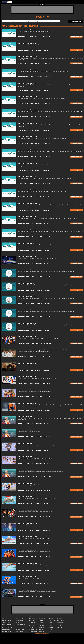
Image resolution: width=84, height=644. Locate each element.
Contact (61, 2)
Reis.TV (50, 629)
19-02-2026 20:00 (23, 90)
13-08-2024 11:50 (23, 357)
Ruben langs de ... (20, 621)
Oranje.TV (50, 626)
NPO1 (32, 37)
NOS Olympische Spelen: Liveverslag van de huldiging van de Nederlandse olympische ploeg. (46, 350)
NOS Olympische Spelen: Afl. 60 (27, 123)
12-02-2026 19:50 (23, 184)
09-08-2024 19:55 (24, 410)
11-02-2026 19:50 (23, 197)
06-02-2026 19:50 (23, 264)
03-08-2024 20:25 (24, 490)
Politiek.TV (51, 628)
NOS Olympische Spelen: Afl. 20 (27, 97)
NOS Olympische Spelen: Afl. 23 (27, 203)
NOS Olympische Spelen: (25, 417)
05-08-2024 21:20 (23, 464)
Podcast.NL (50, 2)
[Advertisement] (42, 10)
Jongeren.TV (42, 619)
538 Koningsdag (7, 621)
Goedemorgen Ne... (7, 630)
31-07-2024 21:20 (23, 530)
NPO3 (32, 344)
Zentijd (17, 623)
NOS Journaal (6, 619)
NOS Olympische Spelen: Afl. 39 (27, 163)
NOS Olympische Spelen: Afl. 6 (27, 177)
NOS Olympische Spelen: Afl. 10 (27, 577)
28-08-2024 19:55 (24, 344)
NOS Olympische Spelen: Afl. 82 (27, 83)
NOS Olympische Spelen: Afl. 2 (27, 310)
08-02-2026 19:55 (23, 237)
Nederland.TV (37, 2)
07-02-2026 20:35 (24, 250)
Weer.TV (59, 626)
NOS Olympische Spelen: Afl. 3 (27, 283)
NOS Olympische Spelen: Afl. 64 (27, 510)
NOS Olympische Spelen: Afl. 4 (27, 270)
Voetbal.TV (60, 624)
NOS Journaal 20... (20, 631)
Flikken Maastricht (20, 624)
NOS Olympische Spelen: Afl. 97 (27, 57)
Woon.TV (59, 628)
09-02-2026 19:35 (23, 224)
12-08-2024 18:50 (23, 370)
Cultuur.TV (32, 622)
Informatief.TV (33, 631)
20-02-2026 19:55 (23, 77)
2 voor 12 (18, 628)
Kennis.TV (41, 621)
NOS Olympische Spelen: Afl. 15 (27, 217)
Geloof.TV (32, 628)
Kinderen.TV (42, 622)
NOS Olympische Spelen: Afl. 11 (27, 230)
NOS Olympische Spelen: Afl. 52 (27, 137)
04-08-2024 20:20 (24, 477)
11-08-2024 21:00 (23, 384)
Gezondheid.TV (33, 629)
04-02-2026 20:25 (24, 290)
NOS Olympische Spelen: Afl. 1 (27, 30)
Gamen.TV (32, 626)
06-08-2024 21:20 (23, 450)
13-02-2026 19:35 (23, 170)
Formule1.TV (32, 624)
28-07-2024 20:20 (24, 570)
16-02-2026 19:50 (23, 130)
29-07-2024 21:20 (23, 557)
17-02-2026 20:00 (23, 117)
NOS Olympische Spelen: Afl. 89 (27, 70)
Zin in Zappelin (6, 623)
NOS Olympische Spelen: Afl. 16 (27, 190)
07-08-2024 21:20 (23, 437)
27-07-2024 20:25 (23, 584)
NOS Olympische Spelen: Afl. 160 (28, 390)
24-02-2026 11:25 (23, 37)
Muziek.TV (41, 631)
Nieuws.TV (38, 37)
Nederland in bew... (7, 626)
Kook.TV (41, 624)
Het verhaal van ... (20, 630)
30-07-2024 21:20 (23, 544)
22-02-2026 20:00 (23, 50)
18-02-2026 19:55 (23, 103)
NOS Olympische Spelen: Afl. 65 (27, 110)
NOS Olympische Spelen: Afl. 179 (28, 403)
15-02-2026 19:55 (23, 144)
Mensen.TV (41, 628)
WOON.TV (42, 17)
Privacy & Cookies (74, 2)
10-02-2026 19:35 (23, 210)
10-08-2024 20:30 (24, 397)
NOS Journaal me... (7, 631)
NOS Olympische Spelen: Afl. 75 (27, 497)
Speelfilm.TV (60, 619)
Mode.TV (41, 629)
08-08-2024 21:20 (23, 424)
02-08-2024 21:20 (23, 504)
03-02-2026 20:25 (24, 317)
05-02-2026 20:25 (24, 277)
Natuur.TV (50, 619)
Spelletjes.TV (61, 621)
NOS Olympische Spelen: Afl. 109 (28, 150)
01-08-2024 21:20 (23, 517)
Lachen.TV (41, 626)
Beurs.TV (31, 621)
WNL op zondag (20, 626)
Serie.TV (50, 631)
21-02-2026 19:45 (23, 63)
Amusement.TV (33, 619)
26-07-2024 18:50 (23, 597)
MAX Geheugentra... (7, 624)
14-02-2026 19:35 (23, 157)
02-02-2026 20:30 (24, 330)
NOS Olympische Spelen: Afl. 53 (27, 523)
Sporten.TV (47, 37)
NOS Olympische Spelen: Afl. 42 (27, 537)
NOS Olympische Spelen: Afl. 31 (27, 550)
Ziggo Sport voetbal (8, 628)
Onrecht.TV (51, 624)
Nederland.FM (23, 2)
